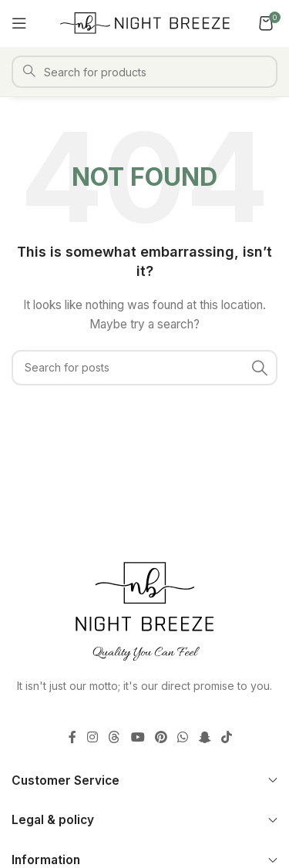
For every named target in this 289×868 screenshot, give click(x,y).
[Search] (144, 72)
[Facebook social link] (72, 737)
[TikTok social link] (226, 737)
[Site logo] (145, 22)
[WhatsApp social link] (183, 737)
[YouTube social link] (138, 737)
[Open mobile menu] (19, 23)
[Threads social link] (114, 737)
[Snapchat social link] (205, 737)
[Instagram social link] (92, 737)
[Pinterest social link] (161, 737)
